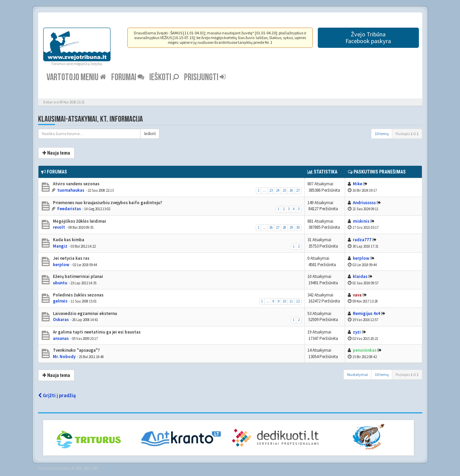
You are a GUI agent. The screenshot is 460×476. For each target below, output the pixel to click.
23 (271, 190)
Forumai (128, 77)
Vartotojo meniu (76, 77)
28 (284, 227)
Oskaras (61, 320)
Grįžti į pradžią (57, 395)
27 (298, 190)
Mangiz (60, 246)
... (264, 190)
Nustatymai (358, 374)
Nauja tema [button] (56, 153)
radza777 (362, 240)
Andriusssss (364, 203)
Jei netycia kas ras (71, 258)
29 (291, 227)
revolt (59, 227)
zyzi (357, 332)
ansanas (61, 338)
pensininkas (365, 350)
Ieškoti (164, 77)
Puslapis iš (407, 134)
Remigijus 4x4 (366, 313)
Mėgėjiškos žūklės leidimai (79, 221)
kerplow (61, 265)
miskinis (361, 221)
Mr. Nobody (64, 357)
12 (298, 301)
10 (284, 301)
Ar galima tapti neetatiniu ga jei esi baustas (96, 332)
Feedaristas (69, 209)
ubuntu (60, 283)
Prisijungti (205, 77)
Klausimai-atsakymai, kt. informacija (90, 119)
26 (291, 190)
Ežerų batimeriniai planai (78, 276)
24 (278, 190)
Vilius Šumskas (59, 468)
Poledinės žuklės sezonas (78, 295)
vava (357, 295)
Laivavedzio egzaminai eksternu (84, 313)
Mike (358, 184)
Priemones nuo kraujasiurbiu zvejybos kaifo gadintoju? (107, 203)
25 (284, 190)
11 (291, 301)
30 (298, 227)
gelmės (60, 301)
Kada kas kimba (68, 240)
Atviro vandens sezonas (76, 184)
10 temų (382, 134)
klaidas (360, 276)
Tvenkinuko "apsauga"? (76, 350)
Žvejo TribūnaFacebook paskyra (368, 38)
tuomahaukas (71, 190)
